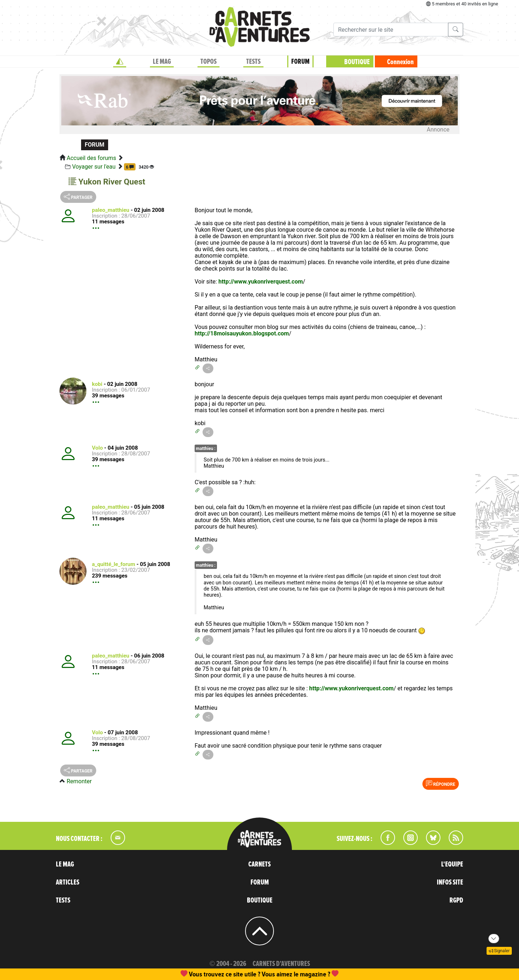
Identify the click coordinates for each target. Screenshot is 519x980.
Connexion (400, 62)
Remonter (79, 781)
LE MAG (162, 62)
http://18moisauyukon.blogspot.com (242, 333)
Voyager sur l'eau (94, 167)
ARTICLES (68, 882)
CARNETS (259, 864)
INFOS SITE (450, 882)
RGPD (456, 900)
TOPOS (209, 62)
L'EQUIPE (452, 864)
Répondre (441, 784)
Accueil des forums (91, 158)
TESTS (253, 62)
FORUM (300, 62)
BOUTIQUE (357, 62)
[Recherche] (391, 30)
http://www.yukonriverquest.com (261, 282)
